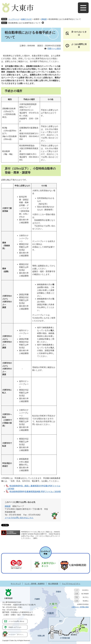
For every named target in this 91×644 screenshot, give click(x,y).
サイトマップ (16, 584)
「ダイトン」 (16, 634)
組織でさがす (26, 19)
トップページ (14, 19)
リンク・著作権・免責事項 (34, 584)
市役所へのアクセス (15, 627)
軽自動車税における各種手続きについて (24, 23)
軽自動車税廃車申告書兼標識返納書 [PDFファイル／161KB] (35, 492)
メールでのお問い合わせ (16, 621)
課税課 (44, 19)
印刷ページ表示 (54, 49)
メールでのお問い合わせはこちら (19, 518)
